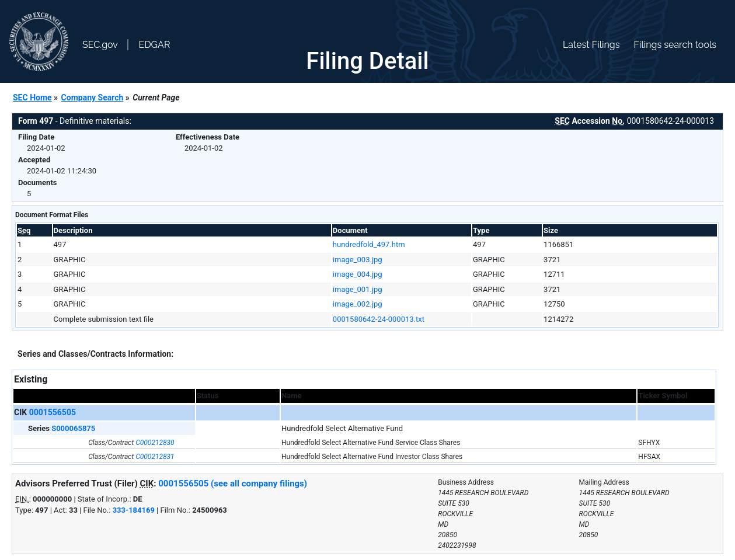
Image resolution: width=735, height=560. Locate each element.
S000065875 (73, 428)
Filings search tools (675, 45)
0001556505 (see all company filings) (233, 484)
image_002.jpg (358, 304)
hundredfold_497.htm (369, 244)
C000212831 (155, 457)
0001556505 (53, 412)
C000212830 (155, 443)
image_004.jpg (358, 274)
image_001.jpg (358, 289)
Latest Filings (591, 45)
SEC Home (32, 98)
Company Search (93, 98)
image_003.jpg (358, 260)
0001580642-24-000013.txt (379, 319)
